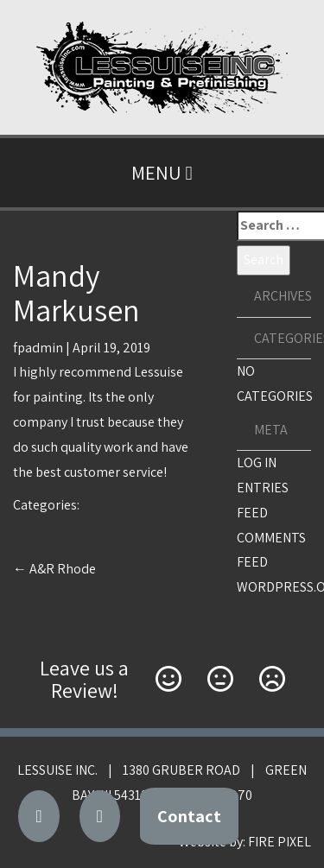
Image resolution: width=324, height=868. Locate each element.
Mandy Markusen (76, 292)
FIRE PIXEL (280, 842)
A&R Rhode (54, 569)
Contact (189, 816)
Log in (257, 463)
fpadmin (38, 348)
